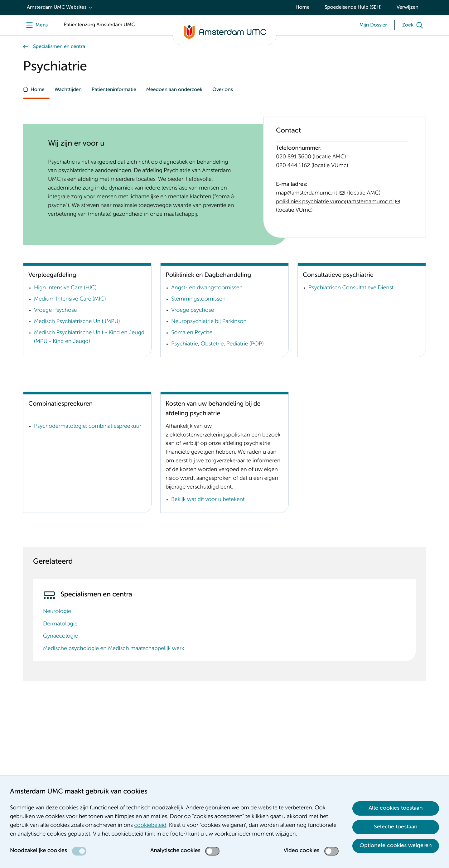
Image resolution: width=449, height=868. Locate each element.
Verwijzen (408, 7)
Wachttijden (68, 90)
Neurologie (57, 612)
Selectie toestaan (396, 827)
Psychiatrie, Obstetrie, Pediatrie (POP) (217, 344)
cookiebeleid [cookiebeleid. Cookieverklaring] (150, 826)
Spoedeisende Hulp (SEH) (353, 7)
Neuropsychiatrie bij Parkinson (209, 322)
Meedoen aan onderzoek (174, 90)
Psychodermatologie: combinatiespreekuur (88, 427)
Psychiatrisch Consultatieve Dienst (351, 288)
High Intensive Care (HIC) (65, 288)
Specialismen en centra (59, 47)
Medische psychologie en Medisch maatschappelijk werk (114, 649)
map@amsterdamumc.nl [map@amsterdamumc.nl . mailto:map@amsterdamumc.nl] (307, 193)
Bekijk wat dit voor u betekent (208, 500)
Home (303, 7)
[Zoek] (414, 25)
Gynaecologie (60, 636)
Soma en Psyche (192, 333)
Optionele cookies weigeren (396, 846)
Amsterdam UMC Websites (57, 7)
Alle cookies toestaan (396, 808)
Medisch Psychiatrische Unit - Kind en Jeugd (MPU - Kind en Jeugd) (89, 337)
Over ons (223, 90)
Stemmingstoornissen (198, 299)
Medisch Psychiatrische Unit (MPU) (77, 322)
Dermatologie (60, 624)
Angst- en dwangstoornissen (207, 288)
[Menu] (36, 25)
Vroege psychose (193, 311)
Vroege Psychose (55, 311)
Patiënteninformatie (114, 90)
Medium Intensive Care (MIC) (70, 299)
